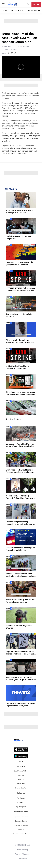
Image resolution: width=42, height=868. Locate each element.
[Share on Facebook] (9, 53)
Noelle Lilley (6, 47)
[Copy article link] (15, 53)
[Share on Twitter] (12, 53)
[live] (36, 4)
